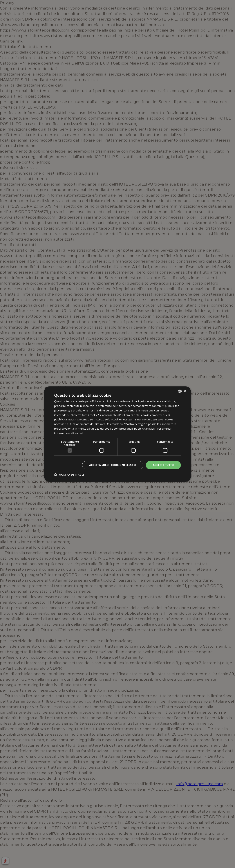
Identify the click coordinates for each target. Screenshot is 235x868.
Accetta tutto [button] (163, 465)
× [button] (185, 391)
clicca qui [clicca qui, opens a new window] (77, 433)
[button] (69, 475)
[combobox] (180, 391)
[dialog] (117, 434)
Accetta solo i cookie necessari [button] (112, 465)
